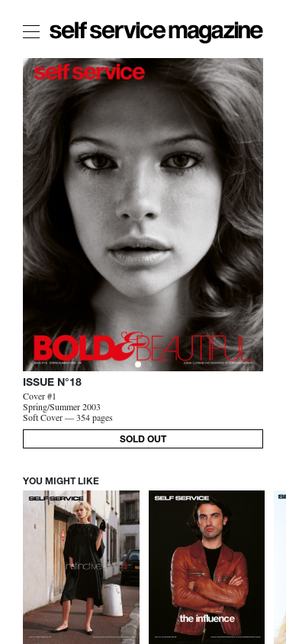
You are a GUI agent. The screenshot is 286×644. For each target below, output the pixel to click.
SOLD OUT (143, 440)
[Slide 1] (149, 364)
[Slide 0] (138, 364)
